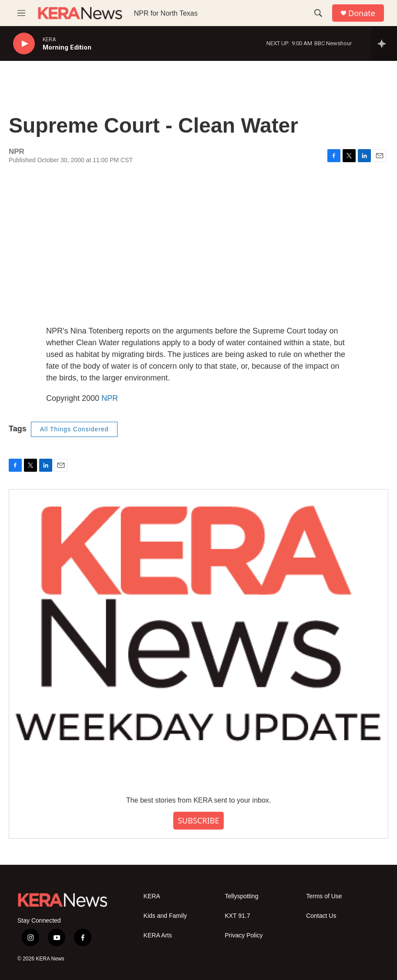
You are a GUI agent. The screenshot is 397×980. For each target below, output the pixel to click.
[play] (24, 44)
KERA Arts (158, 935)
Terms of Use (324, 896)
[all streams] (384, 43)
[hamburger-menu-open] (21, 13)
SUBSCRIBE (198, 820)
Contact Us (321, 916)
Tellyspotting (241, 896)
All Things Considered (74, 429)
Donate (362, 13)
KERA (152, 896)
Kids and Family (165, 916)
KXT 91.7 (237, 916)
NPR (110, 398)
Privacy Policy (244, 935)
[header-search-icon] (318, 13)
